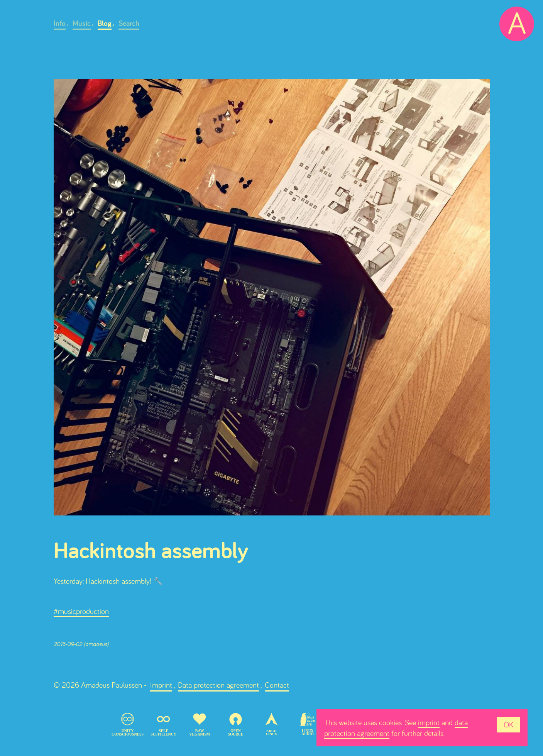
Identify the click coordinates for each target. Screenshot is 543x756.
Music (82, 23)
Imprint (161, 685)
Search (129, 23)
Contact (277, 685)
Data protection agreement (218, 685)
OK (508, 725)
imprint (429, 722)
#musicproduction (81, 611)
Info (60, 23)
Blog (105, 23)
